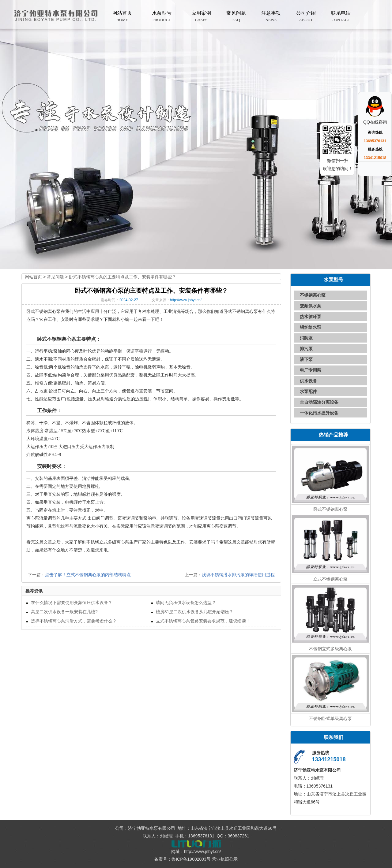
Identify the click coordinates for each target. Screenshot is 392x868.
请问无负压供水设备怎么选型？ (186, 603)
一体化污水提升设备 (319, 413)
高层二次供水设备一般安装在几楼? (64, 612)
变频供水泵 (311, 306)
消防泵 (306, 338)
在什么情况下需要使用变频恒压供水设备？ (72, 603)
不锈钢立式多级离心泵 (330, 649)
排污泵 (306, 349)
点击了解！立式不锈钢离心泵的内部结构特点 (88, 575)
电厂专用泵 (311, 370)
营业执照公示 (225, 859)
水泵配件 (308, 391)
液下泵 (306, 359)
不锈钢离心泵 (313, 295)
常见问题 (236, 17)
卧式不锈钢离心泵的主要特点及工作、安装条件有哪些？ (123, 277)
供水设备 (308, 381)
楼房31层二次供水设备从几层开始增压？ (195, 612)
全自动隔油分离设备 (319, 402)
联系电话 (341, 17)
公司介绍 (306, 17)
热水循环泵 (311, 317)
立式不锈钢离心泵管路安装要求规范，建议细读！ (203, 621)
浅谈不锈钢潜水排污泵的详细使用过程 (238, 575)
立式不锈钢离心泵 (330, 579)
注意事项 (271, 17)
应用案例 (201, 17)
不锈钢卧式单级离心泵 (330, 718)
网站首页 (122, 17)
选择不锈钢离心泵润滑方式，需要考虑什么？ (74, 621)
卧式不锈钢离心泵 (330, 509)
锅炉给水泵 (311, 327)
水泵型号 (162, 17)
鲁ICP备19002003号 (191, 859)
